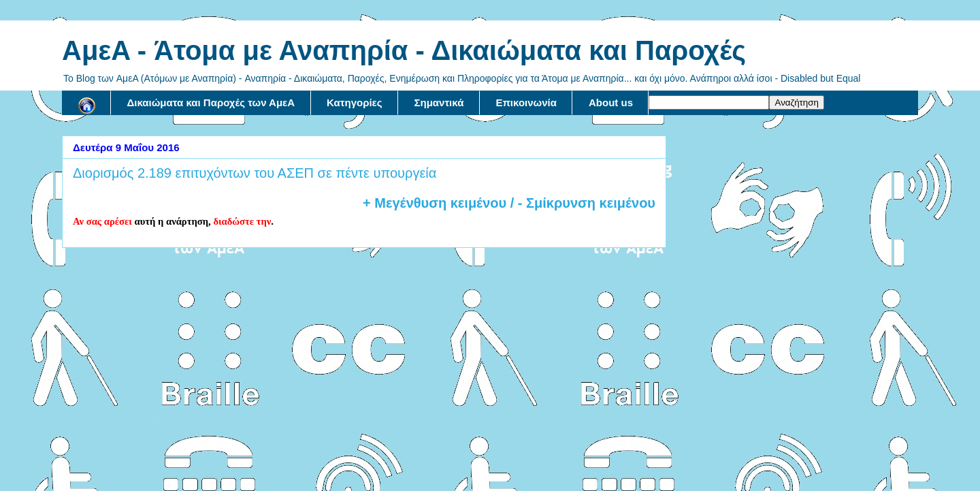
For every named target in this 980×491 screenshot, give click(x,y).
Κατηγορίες (354, 102)
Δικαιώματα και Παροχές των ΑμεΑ (211, 102)
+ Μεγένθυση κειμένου (435, 203)
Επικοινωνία (526, 102)
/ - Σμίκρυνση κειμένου (581, 203)
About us (611, 102)
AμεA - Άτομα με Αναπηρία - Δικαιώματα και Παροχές (404, 50)
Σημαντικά (439, 102)
